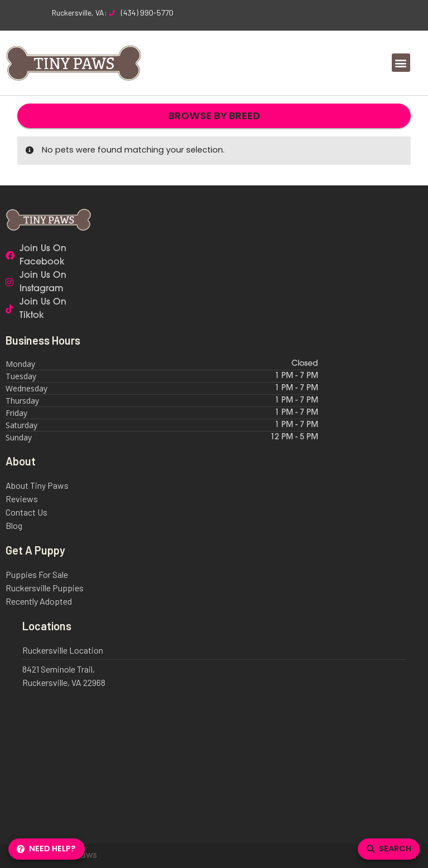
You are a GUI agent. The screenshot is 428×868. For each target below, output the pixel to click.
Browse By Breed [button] (214, 116)
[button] (401, 63)
